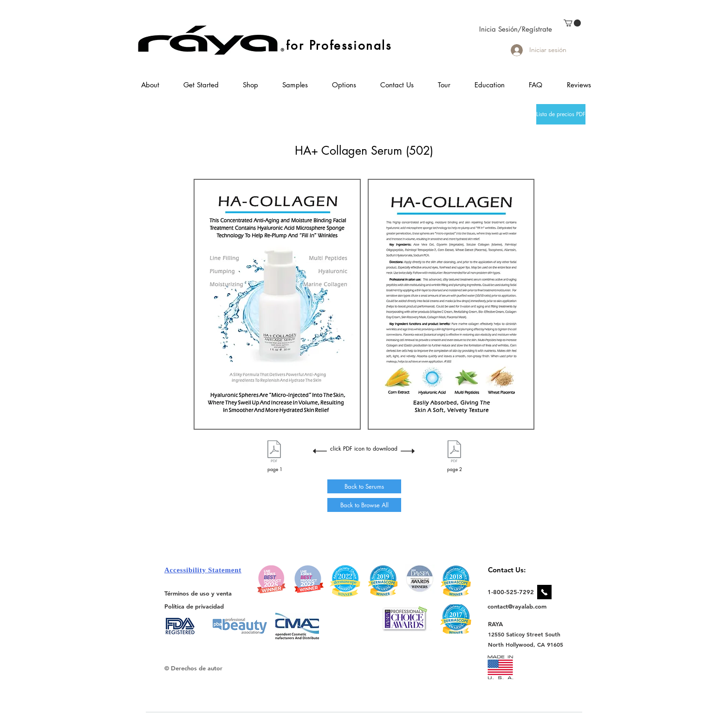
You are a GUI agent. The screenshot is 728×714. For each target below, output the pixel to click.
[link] (572, 23)
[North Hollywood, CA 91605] (526, 645)
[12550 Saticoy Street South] (524, 634)
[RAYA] (501, 624)
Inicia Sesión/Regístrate (516, 29)
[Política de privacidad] (194, 606)
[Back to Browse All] (364, 505)
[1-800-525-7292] (511, 592)
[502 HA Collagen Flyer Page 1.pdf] (274, 452)
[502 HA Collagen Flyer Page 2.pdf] (454, 452)
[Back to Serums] (364, 486)
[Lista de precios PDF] (561, 114)
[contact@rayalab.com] (518, 606)
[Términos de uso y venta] (198, 593)
